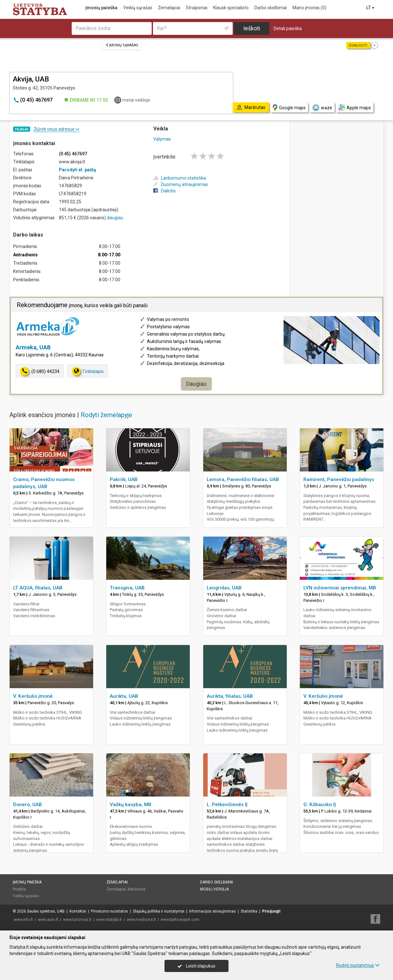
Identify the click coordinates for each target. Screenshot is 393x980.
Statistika (249, 911)
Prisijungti (271, 911)
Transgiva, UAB (127, 588)
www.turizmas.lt (77, 920)
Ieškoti (252, 28)
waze (322, 108)
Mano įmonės (309, 8)
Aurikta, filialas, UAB (230, 696)
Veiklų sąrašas (138, 8)
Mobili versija (214, 889)
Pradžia (19, 889)
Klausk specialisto (231, 8)
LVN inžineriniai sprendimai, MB (340, 588)
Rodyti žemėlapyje (106, 415)
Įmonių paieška (101, 8)
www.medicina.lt (141, 920)
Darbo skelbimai (271, 8)
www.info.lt (23, 920)
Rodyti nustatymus (358, 965)
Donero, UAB (28, 805)
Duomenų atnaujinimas (181, 184)
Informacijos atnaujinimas (213, 911)
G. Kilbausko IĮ (320, 805)
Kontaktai (78, 911)
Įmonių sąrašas (122, 45)
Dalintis (164, 191)
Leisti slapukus (196, 966)
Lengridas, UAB (224, 588)
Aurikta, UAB (124, 696)
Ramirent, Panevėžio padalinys (339, 479)
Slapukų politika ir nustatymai (159, 911)
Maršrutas (137, 889)
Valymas (162, 139)
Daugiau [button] (196, 384)
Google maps (289, 108)
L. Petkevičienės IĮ (227, 805)
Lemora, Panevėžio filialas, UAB (243, 479)
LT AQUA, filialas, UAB (38, 588)
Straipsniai (197, 8)
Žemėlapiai (169, 8)
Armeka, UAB (33, 347)
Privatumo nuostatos (109, 911)
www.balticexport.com (180, 920)
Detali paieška (288, 28)
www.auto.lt (48, 920)
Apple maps (355, 108)
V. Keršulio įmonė (33, 696)
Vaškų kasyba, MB (131, 805)
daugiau (115, 218)
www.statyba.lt (109, 920)
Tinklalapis (88, 371)
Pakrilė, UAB (124, 479)
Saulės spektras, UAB (46, 911)
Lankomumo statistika (180, 178)
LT (371, 8)
